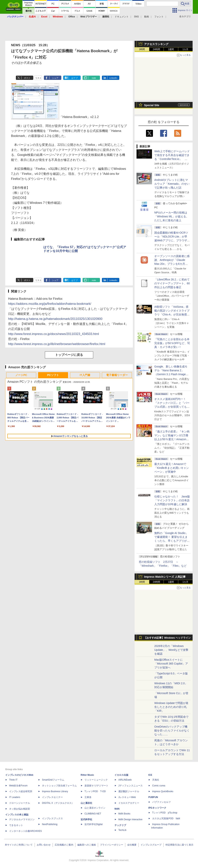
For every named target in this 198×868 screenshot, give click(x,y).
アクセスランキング (156, 44)
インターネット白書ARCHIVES (25, 831)
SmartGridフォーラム (53, 780)
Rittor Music (87, 775)
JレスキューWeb (127, 797)
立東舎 (88, 797)
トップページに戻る (69, 355)
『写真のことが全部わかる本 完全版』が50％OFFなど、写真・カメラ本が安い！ (172, 343)
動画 (147, 17)
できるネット (16, 825)
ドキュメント (122, 17)
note (94, 78)
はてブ (75, 78)
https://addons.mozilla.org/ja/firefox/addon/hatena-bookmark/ (50, 304)
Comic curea (159, 786)
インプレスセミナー (52, 797)
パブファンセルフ (161, 802)
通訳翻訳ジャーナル (129, 791)
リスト (38, 78)
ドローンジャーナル (20, 803)
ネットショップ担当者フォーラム (59, 786)
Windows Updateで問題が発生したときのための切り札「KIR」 (171, 707)
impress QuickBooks (163, 791)
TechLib (122, 830)
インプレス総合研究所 (21, 791)
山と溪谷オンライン (95, 808)
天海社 (156, 780)
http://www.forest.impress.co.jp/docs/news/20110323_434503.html (54, 334)
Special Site (152, 105)
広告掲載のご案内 (64, 845)
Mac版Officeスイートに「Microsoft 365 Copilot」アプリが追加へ (171, 664)
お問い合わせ (44, 845)
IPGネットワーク (157, 808)
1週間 (171, 49)
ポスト (27, 78)
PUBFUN (153, 797)
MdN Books (124, 814)
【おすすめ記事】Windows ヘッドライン (167, 638)
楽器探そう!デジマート (96, 786)
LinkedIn (113, 78)
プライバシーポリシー (112, 845)
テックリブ (120, 825)
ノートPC (21, 375)
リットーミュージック (96, 780)
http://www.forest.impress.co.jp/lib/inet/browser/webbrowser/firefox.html (57, 344)
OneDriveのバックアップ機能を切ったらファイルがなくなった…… (172, 730)
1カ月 (186, 49)
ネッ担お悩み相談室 (20, 809)
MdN (117, 809)
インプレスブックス (52, 818)
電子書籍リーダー (117, 375)
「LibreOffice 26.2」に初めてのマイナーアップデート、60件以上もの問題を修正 (172, 283)
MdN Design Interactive (130, 819)
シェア (55, 78)
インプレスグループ (151, 845)
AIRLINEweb (125, 780)
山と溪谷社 (86, 803)
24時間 (156, 49)
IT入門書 (85, 375)
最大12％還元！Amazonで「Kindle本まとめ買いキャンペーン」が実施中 (172, 468)
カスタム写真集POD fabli (166, 818)
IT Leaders (15, 797)
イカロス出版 (121, 775)
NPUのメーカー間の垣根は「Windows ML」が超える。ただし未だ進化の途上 (172, 216)
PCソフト (53, 375)
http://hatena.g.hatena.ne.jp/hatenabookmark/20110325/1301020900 (55, 319)
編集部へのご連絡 (87, 845)
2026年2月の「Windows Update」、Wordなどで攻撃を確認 (171, 650)
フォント (159, 17)
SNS (136, 17)
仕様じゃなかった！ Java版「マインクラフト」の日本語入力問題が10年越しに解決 (172, 500)
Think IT (13, 780)
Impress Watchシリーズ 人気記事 (165, 577)
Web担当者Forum (18, 786)
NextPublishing (50, 824)
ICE (150, 775)
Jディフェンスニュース (131, 786)
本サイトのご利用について (19, 845)
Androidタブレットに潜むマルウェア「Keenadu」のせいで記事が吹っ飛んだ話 (172, 184)
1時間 (142, 49)
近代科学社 (86, 819)
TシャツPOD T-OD (95, 791)
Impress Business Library (55, 791)
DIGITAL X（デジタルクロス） (58, 803)
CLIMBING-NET (93, 814)
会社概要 (132, 845)
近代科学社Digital (93, 824)
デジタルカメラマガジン (22, 819)
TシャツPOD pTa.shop (165, 813)
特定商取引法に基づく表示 (179, 845)
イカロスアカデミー (129, 803)
